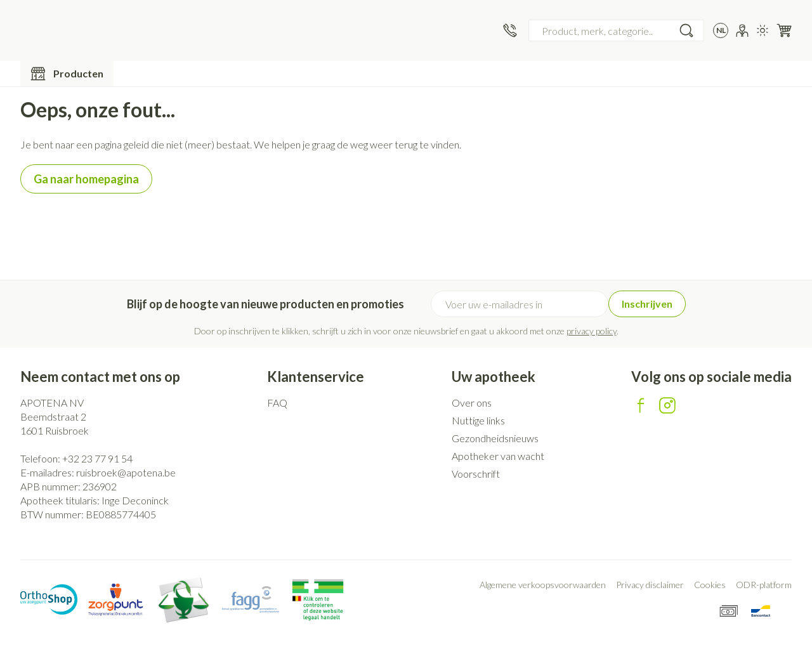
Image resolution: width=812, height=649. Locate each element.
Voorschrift (476, 474)
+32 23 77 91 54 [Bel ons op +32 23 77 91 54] (97, 458)
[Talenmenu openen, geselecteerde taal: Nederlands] (721, 30)
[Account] (742, 30)
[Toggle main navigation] (67, 74)
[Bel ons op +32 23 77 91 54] (510, 30)
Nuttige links (478, 420)
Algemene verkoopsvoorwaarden (543, 585)
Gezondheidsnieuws (495, 438)
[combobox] (616, 30)
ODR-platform (764, 585)
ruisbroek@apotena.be (126, 472)
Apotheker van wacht (498, 456)
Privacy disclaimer (650, 585)
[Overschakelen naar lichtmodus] (763, 30)
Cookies (710, 585)
